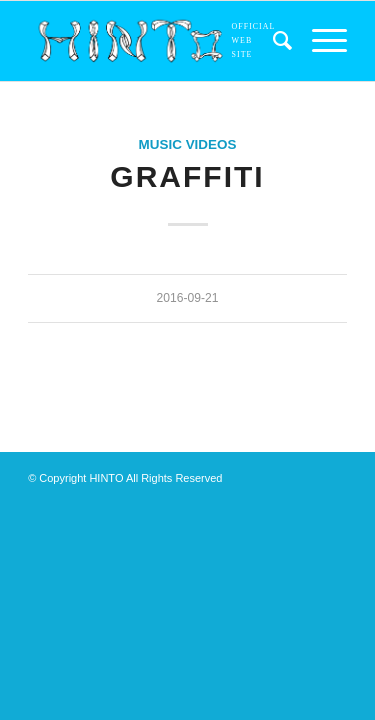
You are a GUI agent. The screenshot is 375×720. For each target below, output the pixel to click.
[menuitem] (272, 41)
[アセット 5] (155, 41)
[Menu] (319, 41)
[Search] (272, 41)
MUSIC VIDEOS (188, 144)
